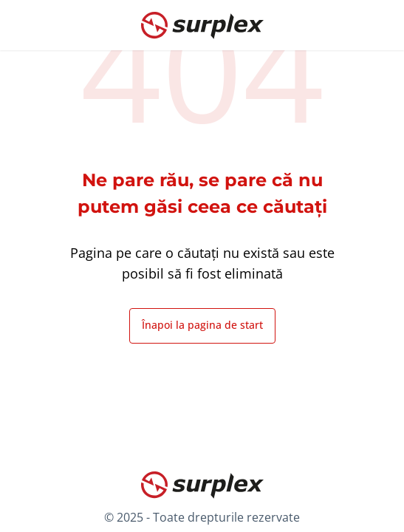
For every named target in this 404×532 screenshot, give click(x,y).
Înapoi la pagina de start (202, 325)
